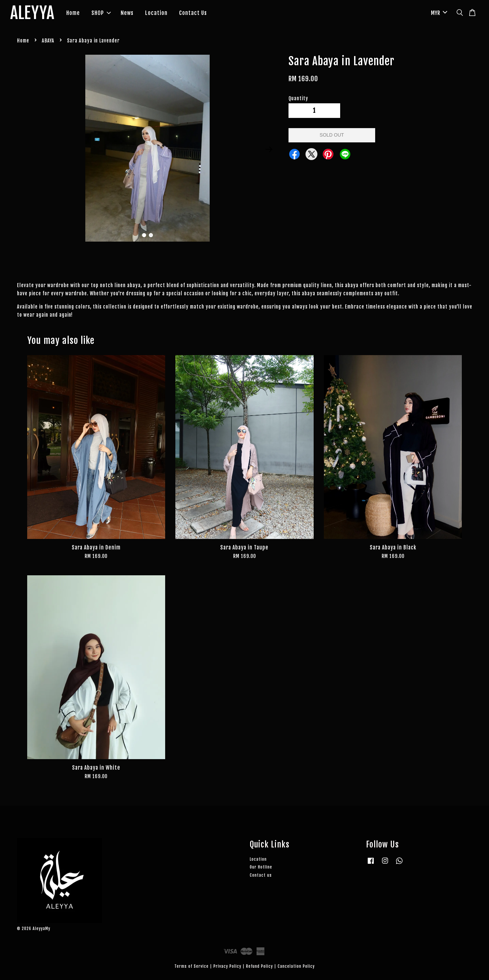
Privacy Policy (227, 966)
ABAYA (48, 41)
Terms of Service (191, 966)
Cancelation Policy (296, 966)
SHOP (101, 13)
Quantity (298, 98)
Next (269, 150)
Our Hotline (261, 867)
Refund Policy (259, 966)
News (127, 13)
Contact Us (193, 13)
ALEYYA (32, 13)
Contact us (261, 875)
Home (73, 13)
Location (156, 13)
